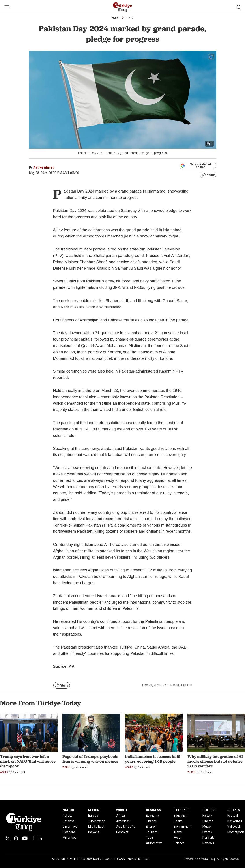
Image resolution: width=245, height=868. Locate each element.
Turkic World (97, 821)
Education (180, 816)
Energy (151, 827)
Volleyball (234, 827)
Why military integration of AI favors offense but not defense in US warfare (215, 761)
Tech (149, 838)
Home (115, 18)
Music (207, 827)
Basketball (235, 821)
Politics (68, 816)
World (130, 18)
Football (233, 816)
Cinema (208, 821)
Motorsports (236, 832)
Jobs (109, 859)
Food (177, 838)
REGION (94, 810)
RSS (146, 859)
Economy (152, 816)
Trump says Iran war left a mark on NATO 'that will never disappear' (28, 761)
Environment (182, 827)
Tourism (152, 832)
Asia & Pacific (126, 827)
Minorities (69, 838)
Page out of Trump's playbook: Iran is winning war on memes (90, 759)
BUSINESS (153, 810)
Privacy (120, 859)
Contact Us (95, 859)
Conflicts (122, 832)
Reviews (208, 843)
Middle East (96, 827)
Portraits (209, 838)
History (207, 816)
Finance (151, 821)
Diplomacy (70, 827)
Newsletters (76, 859)
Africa (121, 816)
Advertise (134, 859)
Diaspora (69, 832)
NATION (68, 810)
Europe (93, 816)
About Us (58, 859)
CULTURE (209, 810)
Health (178, 821)
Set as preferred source (196, 166)
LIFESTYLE (181, 810)
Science (179, 843)
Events (207, 832)
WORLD (122, 810)
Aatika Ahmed (44, 167)
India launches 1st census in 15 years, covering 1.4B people (153, 759)
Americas (123, 821)
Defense (69, 821)
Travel (178, 832)
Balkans (94, 832)
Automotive (154, 843)
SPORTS (234, 810)
